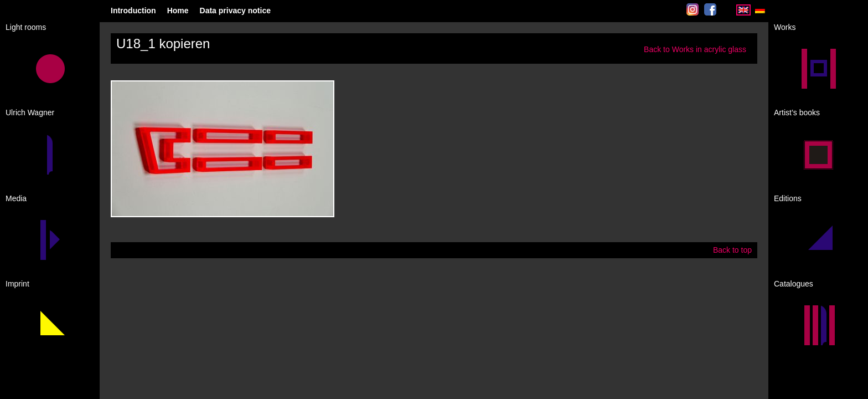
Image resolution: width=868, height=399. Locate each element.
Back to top (732, 250)
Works (785, 27)
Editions (788, 198)
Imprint (17, 284)
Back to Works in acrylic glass (695, 49)
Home (178, 11)
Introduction (133, 11)
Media (16, 198)
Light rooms (26, 27)
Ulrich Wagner (30, 112)
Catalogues (794, 284)
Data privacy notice (235, 11)
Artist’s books (797, 112)
